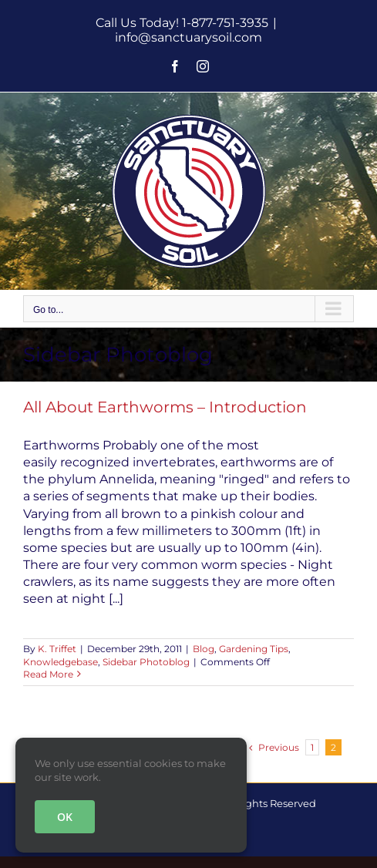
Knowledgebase (61, 662)
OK (65, 817)
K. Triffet (57, 649)
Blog (204, 649)
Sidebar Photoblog (146, 662)
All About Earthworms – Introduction (165, 407)
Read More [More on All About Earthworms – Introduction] (48, 674)
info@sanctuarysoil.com (188, 37)
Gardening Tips (254, 649)
